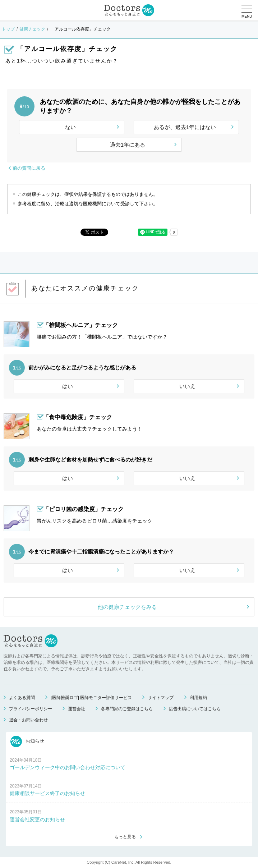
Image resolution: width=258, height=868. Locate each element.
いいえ (187, 386)
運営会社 (77, 709)
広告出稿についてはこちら (195, 709)
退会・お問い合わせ (28, 720)
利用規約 (198, 698)
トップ (8, 29)
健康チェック (32, 29)
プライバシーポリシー (31, 709)
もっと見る (125, 837)
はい (68, 386)
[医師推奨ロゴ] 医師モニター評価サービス (91, 698)
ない (70, 127)
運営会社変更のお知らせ (37, 819)
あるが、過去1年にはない (185, 127)
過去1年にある (128, 145)
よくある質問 (22, 698)
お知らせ (27, 741)
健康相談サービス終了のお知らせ (47, 793)
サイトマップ (161, 698)
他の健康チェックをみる (127, 607)
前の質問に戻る (29, 168)
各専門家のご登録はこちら (127, 709)
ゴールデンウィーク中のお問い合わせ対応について (68, 767)
